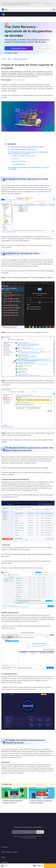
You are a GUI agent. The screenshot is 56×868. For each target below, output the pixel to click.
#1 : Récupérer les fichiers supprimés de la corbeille (26, 147)
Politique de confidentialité (12, 4)
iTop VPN (4, 10)
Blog (9, 59)
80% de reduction (50, 866)
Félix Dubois (6, 80)
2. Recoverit (15, 159)
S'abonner (40, 832)
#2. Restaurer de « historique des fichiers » (23, 149)
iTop (28, 820)
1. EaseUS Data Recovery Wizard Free (23, 156)
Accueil (4, 59)
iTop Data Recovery (3, 14)
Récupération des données (20, 59)
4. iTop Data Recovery (18, 164)
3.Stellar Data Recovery (19, 161)
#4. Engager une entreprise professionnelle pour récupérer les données (28, 168)
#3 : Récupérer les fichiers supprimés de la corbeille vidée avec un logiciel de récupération (28, 153)
